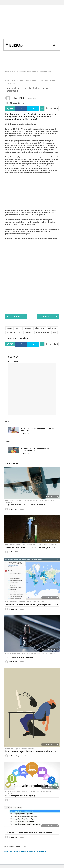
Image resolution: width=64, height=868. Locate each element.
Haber (28, 81)
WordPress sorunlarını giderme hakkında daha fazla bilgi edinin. (25, 851)
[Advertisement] (32, 23)
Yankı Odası (52, 545)
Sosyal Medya (48, 81)
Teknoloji (10, 83)
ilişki (16, 749)
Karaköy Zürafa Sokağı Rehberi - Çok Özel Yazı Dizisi (37, 429)
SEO (35, 654)
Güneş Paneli (40, 328)
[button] (54, 45)
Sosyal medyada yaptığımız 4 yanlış (20, 796)
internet (29, 333)
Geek (21, 81)
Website (8, 655)
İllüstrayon (23, 749)
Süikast (52, 501)
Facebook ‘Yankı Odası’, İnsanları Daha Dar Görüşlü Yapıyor (30, 548)
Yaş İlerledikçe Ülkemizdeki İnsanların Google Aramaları (29, 833)
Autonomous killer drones (30, 501)
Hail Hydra (52, 328)
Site (38, 654)
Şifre (34, 602)
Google (24, 654)
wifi (54, 333)
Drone (18, 328)
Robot (47, 501)
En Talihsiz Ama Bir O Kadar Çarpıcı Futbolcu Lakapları (35, 450)
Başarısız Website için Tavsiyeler (19, 658)
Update (53, 654)
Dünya (15, 81)
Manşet (36, 81)
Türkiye (14, 830)
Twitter (45, 545)
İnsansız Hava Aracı (14, 333)
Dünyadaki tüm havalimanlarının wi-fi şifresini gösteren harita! (32, 605)
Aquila (10, 328)
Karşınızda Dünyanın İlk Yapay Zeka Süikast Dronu (26, 505)
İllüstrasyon (10, 749)
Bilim (8, 81)
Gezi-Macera (14, 602)
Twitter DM (9, 793)
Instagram (32, 792)
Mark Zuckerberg (43, 333)
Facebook (28, 328)
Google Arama (28, 830)
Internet (12, 545)
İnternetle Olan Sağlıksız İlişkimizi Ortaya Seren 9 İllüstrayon (31, 752)
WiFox (42, 602)
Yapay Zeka (9, 502)
